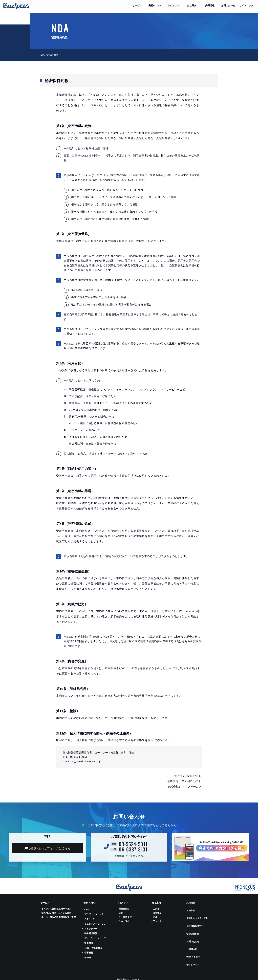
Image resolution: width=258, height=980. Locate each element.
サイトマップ (193, 947)
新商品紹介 (124, 907)
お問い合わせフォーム (48, 848)
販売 (121, 911)
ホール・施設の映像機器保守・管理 (59, 915)
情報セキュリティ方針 (197, 913)
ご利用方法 (191, 935)
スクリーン (90, 917)
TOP (42, 55)
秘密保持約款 (193, 924)
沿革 (155, 915)
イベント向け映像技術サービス (56, 907)
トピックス (123, 902)
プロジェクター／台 (94, 912)
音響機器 (89, 950)
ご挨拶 (156, 907)
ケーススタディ (126, 915)
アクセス (157, 919)
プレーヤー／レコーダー (96, 936)
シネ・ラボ (124, 919)
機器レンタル (90, 902)
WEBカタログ (193, 941)
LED (86, 907)
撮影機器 (89, 941)
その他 (88, 955)
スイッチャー (91, 926)
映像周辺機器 (91, 931)
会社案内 (156, 902)
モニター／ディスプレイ (96, 922)
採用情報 (190, 902)
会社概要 (157, 911)
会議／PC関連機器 (93, 946)
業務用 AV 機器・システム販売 (56, 911)
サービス (44, 902)
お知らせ (190, 907)
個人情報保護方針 (195, 919)
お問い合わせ (193, 930)
